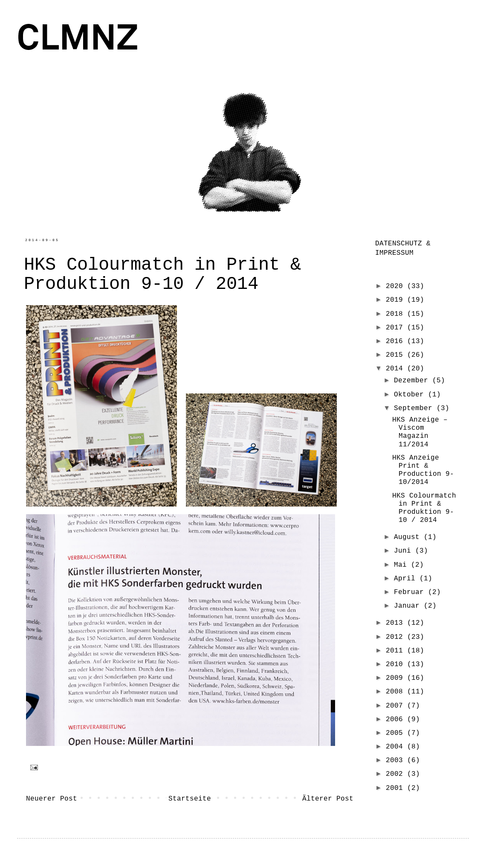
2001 (396, 788)
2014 (396, 368)
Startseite (190, 798)
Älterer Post (328, 798)
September (415, 408)
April (407, 578)
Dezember (413, 380)
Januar (409, 606)
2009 (396, 678)
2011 (396, 650)
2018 (396, 314)
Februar (411, 592)
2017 (396, 327)
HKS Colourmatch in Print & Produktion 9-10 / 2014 (424, 508)
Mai (402, 565)
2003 (396, 760)
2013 (396, 623)
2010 (396, 664)
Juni (405, 551)
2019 (396, 300)
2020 (396, 286)
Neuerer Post (52, 798)
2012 (396, 637)
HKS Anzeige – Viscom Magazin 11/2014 (420, 432)
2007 (396, 705)
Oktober (411, 394)
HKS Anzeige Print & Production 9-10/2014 (423, 470)
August (409, 537)
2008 (396, 691)
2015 (396, 355)
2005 (396, 733)
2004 (396, 746)
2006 (396, 719)
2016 (396, 341)
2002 (396, 774)
